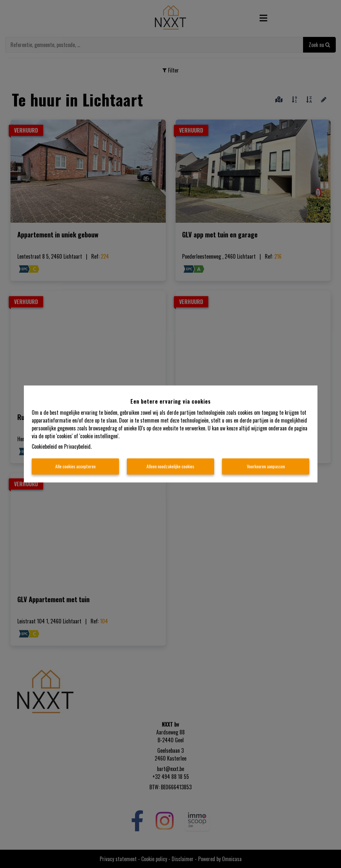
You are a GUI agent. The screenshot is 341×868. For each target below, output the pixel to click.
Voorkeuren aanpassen (266, 466)
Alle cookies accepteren (75, 466)
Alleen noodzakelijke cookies (170, 466)
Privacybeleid (77, 447)
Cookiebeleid (44, 447)
